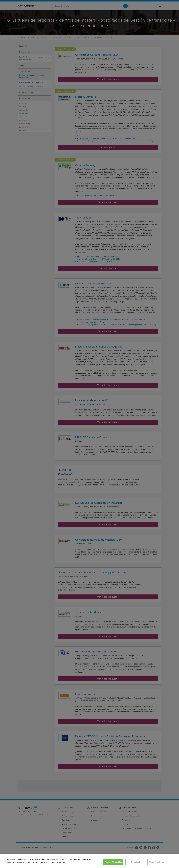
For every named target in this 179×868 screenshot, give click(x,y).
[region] (89, 861)
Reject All (135, 862)
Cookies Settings (157, 862)
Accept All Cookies (113, 862)
